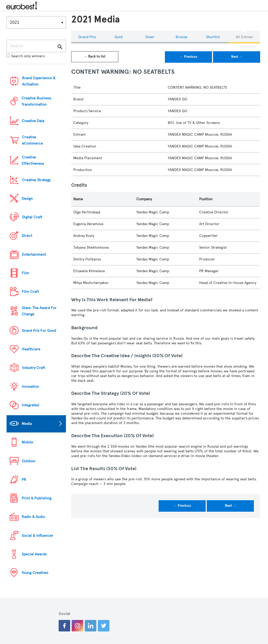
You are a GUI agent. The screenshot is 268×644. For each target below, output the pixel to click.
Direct (27, 236)
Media (27, 424)
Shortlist (213, 37)
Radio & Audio (33, 517)
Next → (237, 57)
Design (27, 199)
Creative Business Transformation (36, 101)
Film (25, 273)
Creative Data (33, 121)
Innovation (30, 387)
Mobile (27, 442)
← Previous (189, 57)
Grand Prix (87, 37)
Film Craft (30, 292)
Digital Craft (32, 217)
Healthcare (31, 349)
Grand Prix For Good (39, 331)
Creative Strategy (36, 180)
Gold (119, 37)
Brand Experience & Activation (39, 81)
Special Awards (34, 554)
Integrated (30, 405)
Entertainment (34, 255)
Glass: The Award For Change (39, 311)
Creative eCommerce (32, 140)
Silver (150, 37)
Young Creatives (35, 573)
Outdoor (29, 461)
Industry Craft (33, 368)
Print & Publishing (37, 498)
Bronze (182, 37)
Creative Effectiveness (33, 160)
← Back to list (95, 56)
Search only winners (26, 56)
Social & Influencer (38, 536)
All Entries (244, 37)
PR (24, 480)
